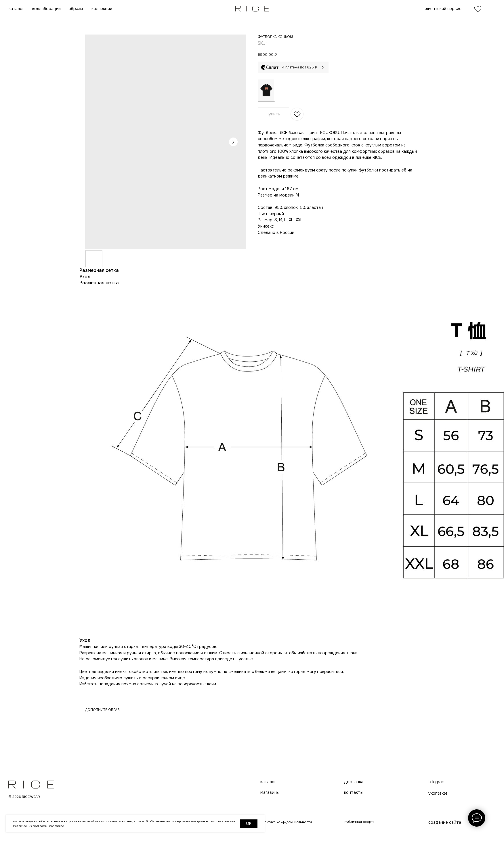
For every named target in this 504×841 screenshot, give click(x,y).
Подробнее (57, 826)
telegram (242, 833)
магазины (153, 797)
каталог (151, 784)
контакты (244, 797)
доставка (244, 784)
